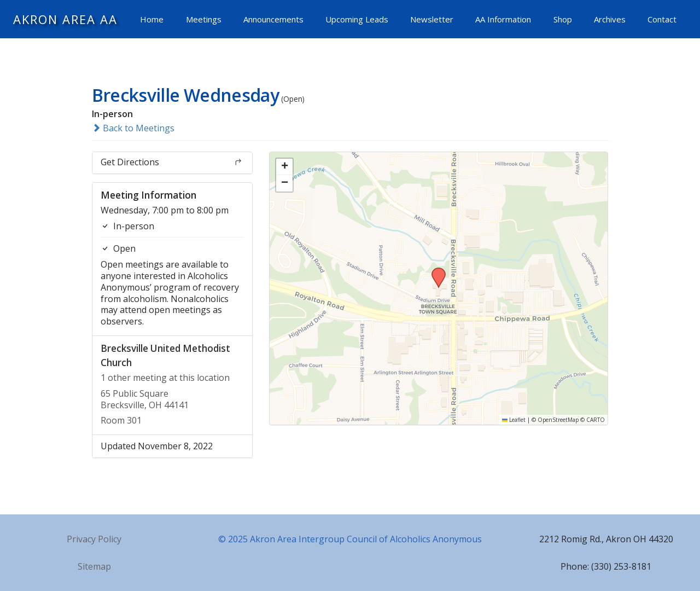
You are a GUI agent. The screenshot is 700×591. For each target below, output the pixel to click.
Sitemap (94, 566)
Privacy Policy (94, 539)
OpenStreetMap (558, 420)
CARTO (596, 420)
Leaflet (514, 420)
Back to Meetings (133, 128)
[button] (435, 271)
